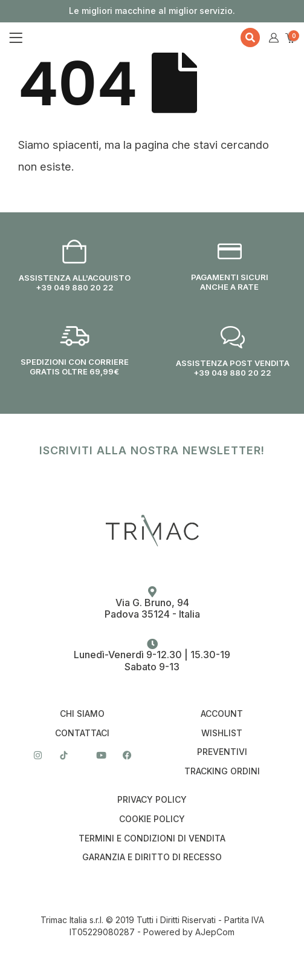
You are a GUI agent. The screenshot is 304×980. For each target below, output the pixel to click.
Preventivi (222, 752)
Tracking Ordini (222, 771)
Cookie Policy (152, 819)
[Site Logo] (92, 38)
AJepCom (215, 932)
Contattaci (82, 733)
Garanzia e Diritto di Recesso (152, 857)
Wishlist (222, 733)
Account (222, 714)
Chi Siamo (82, 714)
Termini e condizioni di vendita (152, 838)
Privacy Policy (152, 800)
